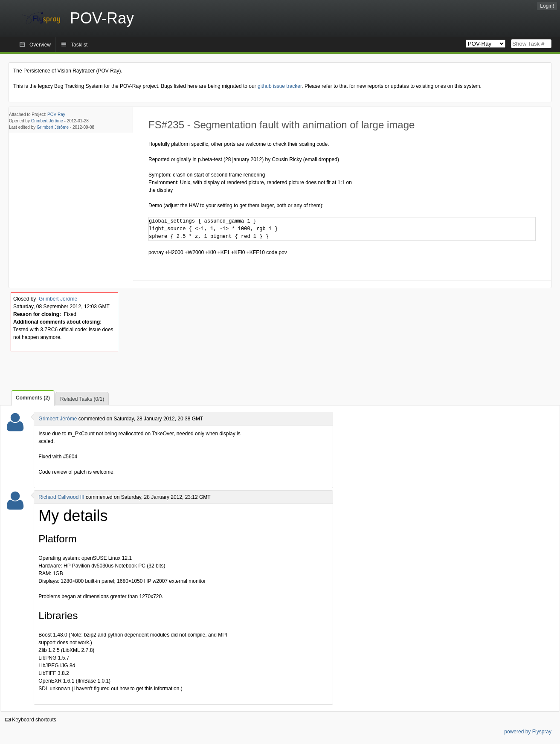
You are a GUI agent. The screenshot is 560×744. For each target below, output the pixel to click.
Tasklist (79, 45)
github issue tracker (280, 86)
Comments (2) (33, 398)
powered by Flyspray (528, 732)
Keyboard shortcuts (31, 720)
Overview (40, 45)
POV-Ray (56, 114)
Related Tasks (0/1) (82, 399)
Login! (547, 6)
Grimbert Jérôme (47, 121)
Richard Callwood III (61, 497)
